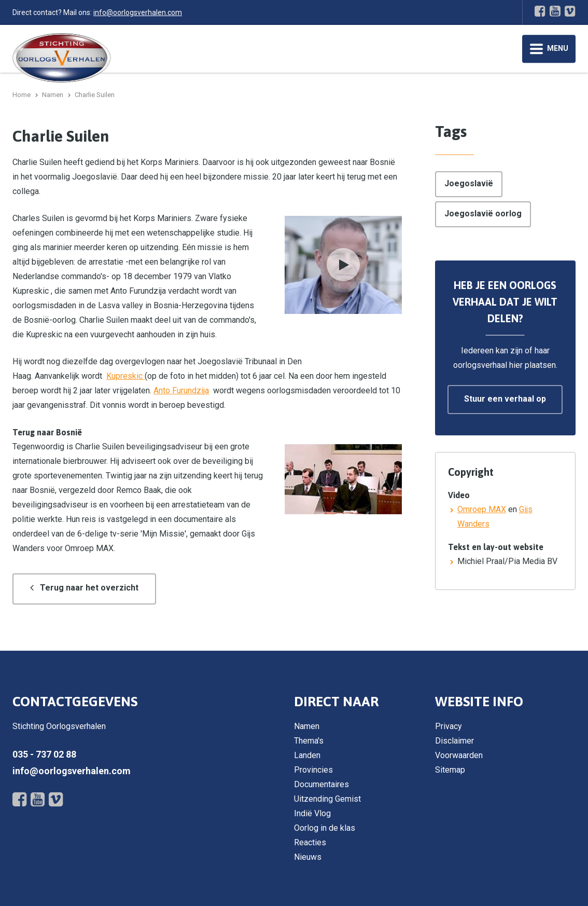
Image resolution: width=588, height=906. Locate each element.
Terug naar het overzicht (89, 588)
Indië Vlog (312, 813)
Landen (307, 755)
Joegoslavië (469, 183)
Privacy (449, 726)
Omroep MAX (482, 509)
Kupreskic (125, 376)
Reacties (310, 842)
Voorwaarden (459, 755)
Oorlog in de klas (325, 828)
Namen (307, 726)
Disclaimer (454, 741)
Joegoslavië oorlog (483, 214)
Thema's (309, 741)
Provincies (313, 770)
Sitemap (450, 770)
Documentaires (321, 784)
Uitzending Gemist (327, 799)
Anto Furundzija (181, 390)
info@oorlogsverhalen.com (138, 12)
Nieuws (308, 857)
